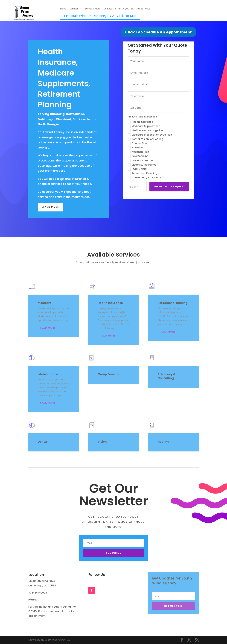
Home (63, 9)
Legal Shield (138, 169)
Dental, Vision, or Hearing (146, 139)
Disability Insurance (143, 165)
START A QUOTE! (124, 9)
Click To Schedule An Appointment (158, 32)
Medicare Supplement (145, 126)
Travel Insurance (141, 160)
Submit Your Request (170, 187)
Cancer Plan (138, 143)
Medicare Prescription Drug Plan (151, 135)
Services (74, 9)
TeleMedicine (139, 156)
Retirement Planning (143, 173)
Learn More (50, 207)
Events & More (93, 9)
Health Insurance (141, 122)
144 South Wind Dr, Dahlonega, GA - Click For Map (100, 16)
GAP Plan (136, 148)
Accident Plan (139, 152)
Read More (48, 328)
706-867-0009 (143, 9)
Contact (108, 9)
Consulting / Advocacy (145, 177)
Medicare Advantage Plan (147, 130)
